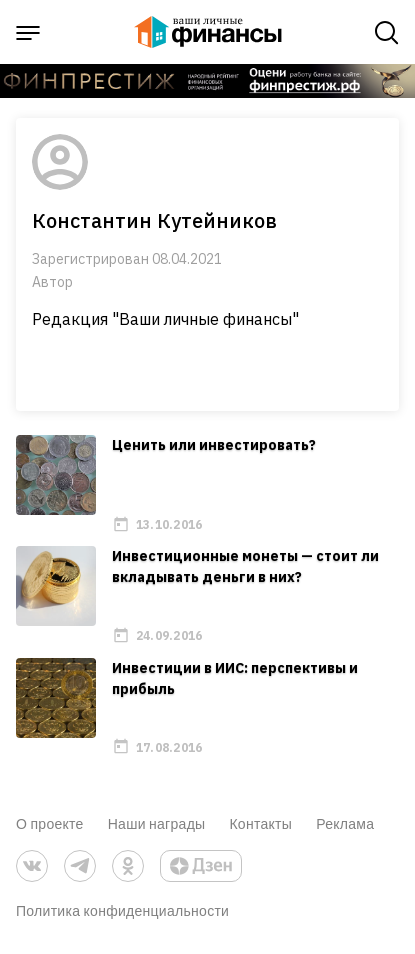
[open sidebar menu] (28, 33)
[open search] (387, 33)
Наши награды (157, 823)
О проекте (50, 823)
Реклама (345, 823)
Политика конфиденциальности (122, 910)
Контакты (260, 823)
